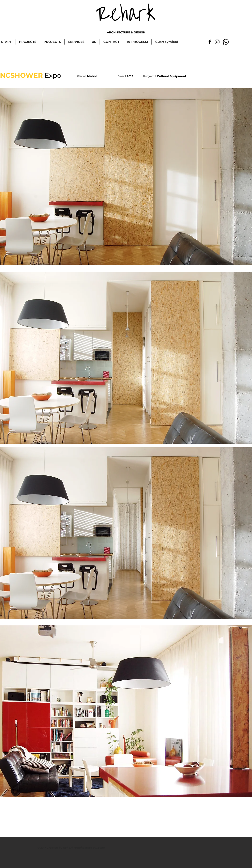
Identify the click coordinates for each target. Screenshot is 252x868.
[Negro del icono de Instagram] (217, 42)
